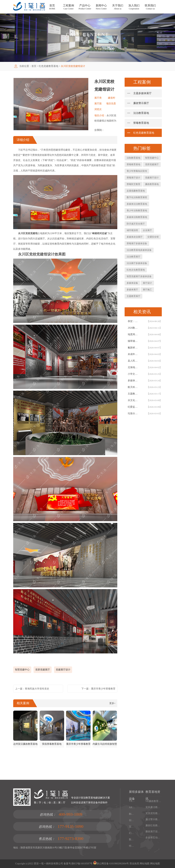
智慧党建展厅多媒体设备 (139, 276)
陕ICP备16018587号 (82, 864)
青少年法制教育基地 (137, 211)
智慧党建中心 (22, 670)
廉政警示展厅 (141, 103)
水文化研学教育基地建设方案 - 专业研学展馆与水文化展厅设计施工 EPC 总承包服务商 (133, 400)
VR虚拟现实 (132, 801)
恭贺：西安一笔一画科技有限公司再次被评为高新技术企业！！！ (133, 321)
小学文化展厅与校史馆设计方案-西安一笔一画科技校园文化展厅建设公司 (133, 374)
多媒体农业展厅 (135, 237)
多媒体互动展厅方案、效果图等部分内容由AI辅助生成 (154, 838)
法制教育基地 (133, 158)
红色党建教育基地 (48, 66)
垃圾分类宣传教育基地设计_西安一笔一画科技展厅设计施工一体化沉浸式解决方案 (133, 413)
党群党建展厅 (43, 670)
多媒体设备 (132, 283)
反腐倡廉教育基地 (136, 191)
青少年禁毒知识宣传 (137, 171)
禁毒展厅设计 (133, 178)
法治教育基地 (141, 113)
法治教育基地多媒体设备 (139, 250)
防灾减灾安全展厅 (136, 224)
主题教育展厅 (133, 296)
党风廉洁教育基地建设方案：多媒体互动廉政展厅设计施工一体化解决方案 (154, 807)
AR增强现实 (132, 807)
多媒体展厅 (132, 290)
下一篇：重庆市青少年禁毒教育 (98, 689)
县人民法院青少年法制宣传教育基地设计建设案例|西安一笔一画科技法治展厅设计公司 (133, 361)
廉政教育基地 (152, 184)
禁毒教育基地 (141, 123)
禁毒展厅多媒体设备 (137, 243)
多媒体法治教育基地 (137, 204)
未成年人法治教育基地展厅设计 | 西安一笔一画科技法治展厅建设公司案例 (133, 354)
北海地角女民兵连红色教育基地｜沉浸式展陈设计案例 (133, 367)
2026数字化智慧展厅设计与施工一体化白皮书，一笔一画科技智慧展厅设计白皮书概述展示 (133, 328)
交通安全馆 (153, 237)
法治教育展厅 (133, 257)
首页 (34, 66)
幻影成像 (132, 833)
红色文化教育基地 (136, 270)
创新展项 (132, 820)
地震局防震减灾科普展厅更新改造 (133, 334)
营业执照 (134, 864)
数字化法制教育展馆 (137, 197)
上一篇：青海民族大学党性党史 (32, 689)
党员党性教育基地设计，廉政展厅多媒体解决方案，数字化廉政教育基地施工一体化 (154, 813)
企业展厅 (147, 230)
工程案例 (87, 41)
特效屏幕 (132, 846)
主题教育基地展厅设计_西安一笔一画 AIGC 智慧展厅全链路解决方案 (133, 394)
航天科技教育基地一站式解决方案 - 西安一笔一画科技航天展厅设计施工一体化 (133, 387)
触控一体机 (132, 814)
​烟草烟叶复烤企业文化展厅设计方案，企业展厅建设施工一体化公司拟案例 (133, 341)
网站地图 (144, 864)
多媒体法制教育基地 (137, 217)
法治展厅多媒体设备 (137, 263)
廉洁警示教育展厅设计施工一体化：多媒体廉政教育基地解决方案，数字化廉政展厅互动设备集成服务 (154, 819)
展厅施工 (147, 290)
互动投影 (132, 827)
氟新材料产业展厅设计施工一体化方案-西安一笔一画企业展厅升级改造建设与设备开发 (133, 348)
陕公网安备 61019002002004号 (111, 864)
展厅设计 (147, 283)
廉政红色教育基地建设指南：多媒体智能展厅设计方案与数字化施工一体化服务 (154, 825)
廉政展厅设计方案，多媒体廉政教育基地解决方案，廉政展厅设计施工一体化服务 (154, 832)
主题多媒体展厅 (142, 93)
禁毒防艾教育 (133, 184)
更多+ (112, 703)
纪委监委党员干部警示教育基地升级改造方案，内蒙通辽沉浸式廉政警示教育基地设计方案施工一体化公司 (133, 407)
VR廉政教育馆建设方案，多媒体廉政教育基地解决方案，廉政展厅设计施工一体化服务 (154, 801)
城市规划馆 (132, 230)
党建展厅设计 (63, 670)
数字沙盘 (132, 839)
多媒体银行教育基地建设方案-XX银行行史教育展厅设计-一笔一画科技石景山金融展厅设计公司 (133, 381)
